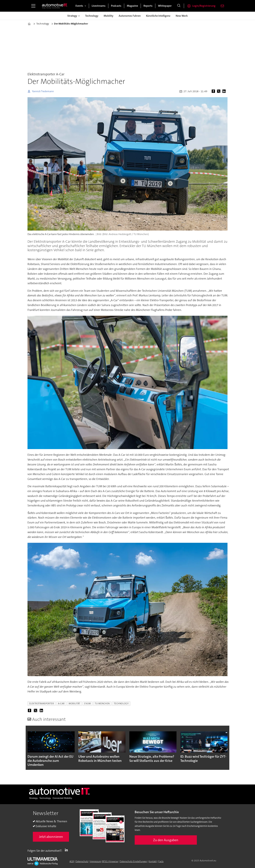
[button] (221, 749)
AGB (72, 861)
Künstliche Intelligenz (158, 16)
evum (87, 704)
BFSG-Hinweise (110, 861)
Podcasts (116, 6)
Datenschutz (82, 861)
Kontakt (153, 861)
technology (121, 704)
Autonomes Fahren (130, 16)
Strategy (72, 16)
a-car (61, 704)
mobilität (74, 704)
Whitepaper (165, 6)
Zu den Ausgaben (166, 840)
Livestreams (99, 6)
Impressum (95, 861)
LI (67, 850)
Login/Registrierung (204, 6)
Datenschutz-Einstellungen (133, 861)
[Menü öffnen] (33, 6)
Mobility (108, 16)
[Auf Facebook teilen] (214, 91)
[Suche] (179, 6)
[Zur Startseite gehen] (55, 6)
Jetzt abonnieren (51, 837)
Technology (92, 16)
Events (79, 6)
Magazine (132, 6)
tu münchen (102, 704)
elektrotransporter (42, 704)
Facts (161, 861)
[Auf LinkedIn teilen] (225, 91)
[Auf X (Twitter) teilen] (219, 91)
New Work (182, 16)
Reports (148, 6)
